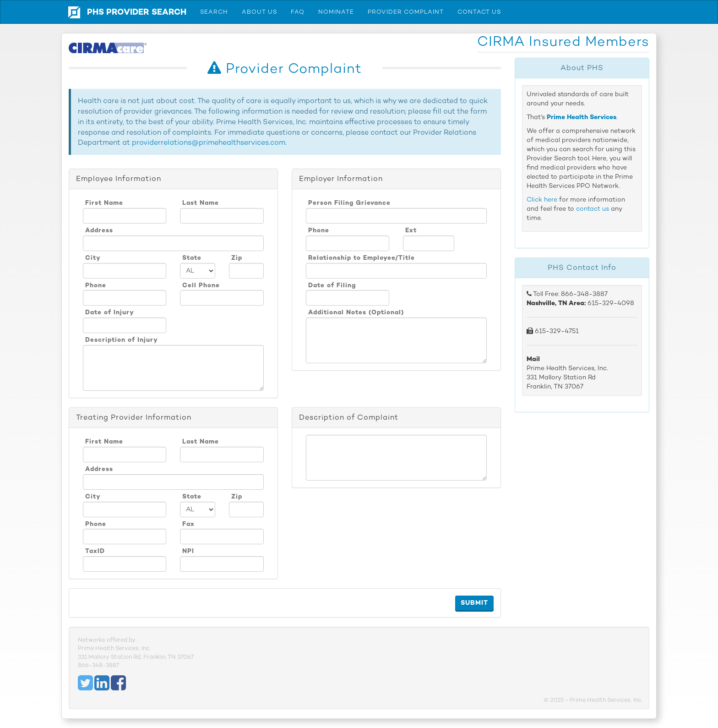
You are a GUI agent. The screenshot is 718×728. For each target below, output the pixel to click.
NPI (188, 551)
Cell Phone (201, 285)
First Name (104, 203)
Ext (411, 230)
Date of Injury (110, 312)
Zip (237, 257)
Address (99, 230)
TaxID (95, 551)
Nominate (336, 12)
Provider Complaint (406, 12)
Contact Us (479, 12)
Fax (188, 524)
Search (214, 12)
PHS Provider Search (137, 12)
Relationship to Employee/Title (362, 257)
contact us (593, 209)
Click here (542, 200)
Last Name (201, 203)
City (93, 257)
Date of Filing (332, 285)
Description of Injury (122, 339)
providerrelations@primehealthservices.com (209, 142)
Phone (96, 285)
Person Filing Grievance (349, 203)
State (192, 257)
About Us (259, 12)
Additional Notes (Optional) (356, 312)
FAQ (298, 12)
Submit (474, 603)
